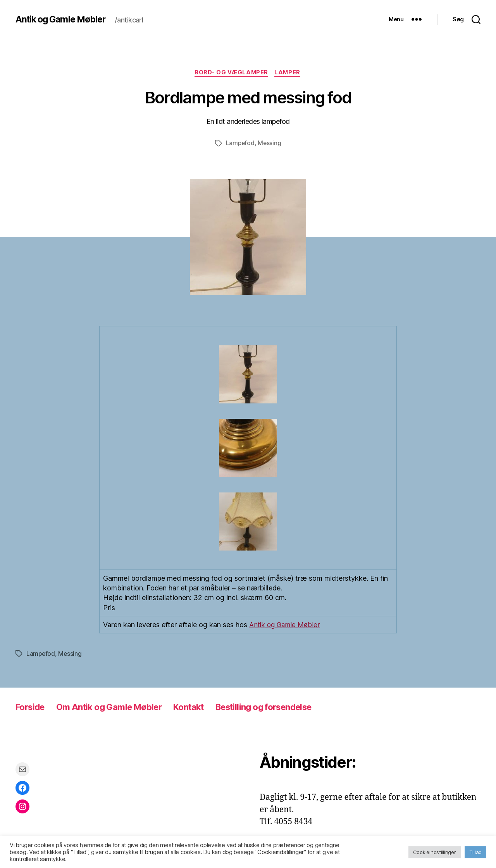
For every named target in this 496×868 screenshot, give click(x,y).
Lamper (289, 73)
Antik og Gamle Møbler (63, 19)
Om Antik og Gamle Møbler (117, 707)
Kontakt (203, 707)
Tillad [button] (475, 852)
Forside (32, 707)
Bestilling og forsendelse (286, 707)
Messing (270, 144)
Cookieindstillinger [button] (435, 852)
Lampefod (240, 144)
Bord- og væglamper (231, 73)
